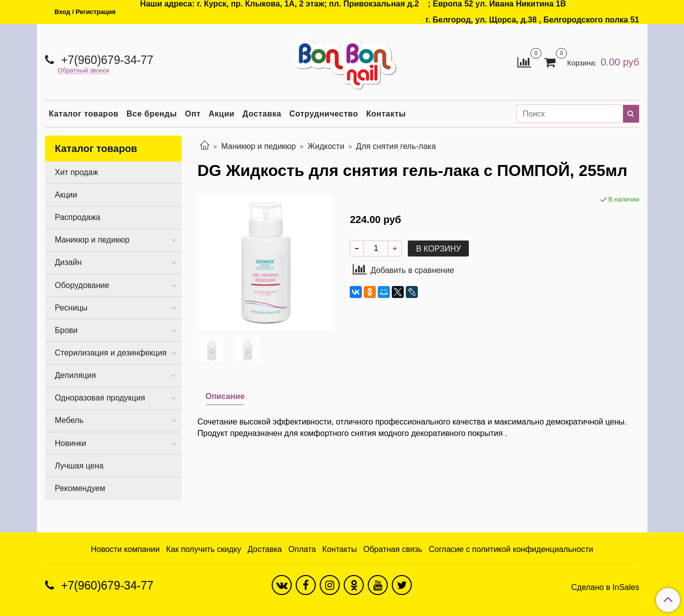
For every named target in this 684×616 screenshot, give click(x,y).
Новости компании (125, 549)
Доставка (262, 114)
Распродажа (78, 217)
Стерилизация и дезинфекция (111, 353)
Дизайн (69, 262)
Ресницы (71, 308)
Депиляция (76, 375)
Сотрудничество (324, 114)
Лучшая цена (79, 466)
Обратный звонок (84, 71)
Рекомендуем (80, 488)
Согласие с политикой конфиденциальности (511, 549)
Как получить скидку (204, 549)
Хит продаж (77, 172)
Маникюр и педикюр (258, 146)
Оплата (302, 549)
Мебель (69, 420)
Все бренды (152, 114)
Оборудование (82, 285)
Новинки (71, 443)
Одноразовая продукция (100, 398)
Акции (222, 114)
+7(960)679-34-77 (106, 60)
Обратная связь (393, 549)
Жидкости (326, 146)
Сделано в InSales (605, 587)
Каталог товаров (84, 114)
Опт (193, 114)
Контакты (386, 114)
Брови (67, 330)
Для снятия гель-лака (396, 146)
